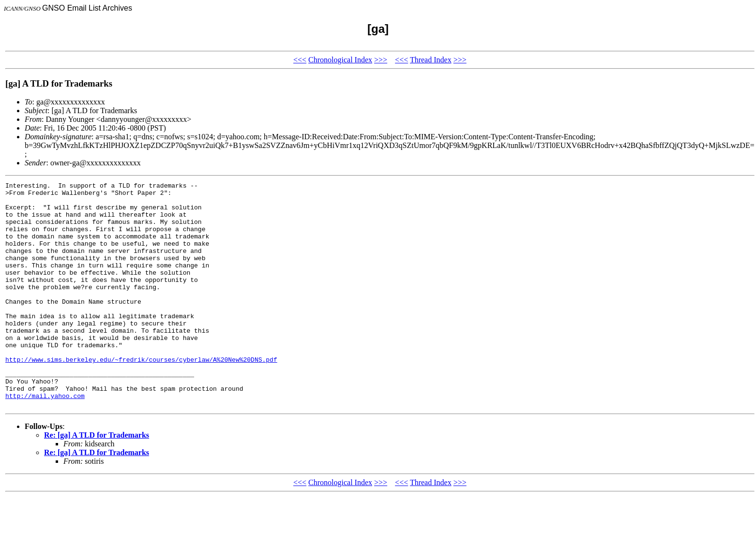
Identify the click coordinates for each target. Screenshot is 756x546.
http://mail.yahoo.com (45, 439)
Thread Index (431, 60)
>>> (381, 60)
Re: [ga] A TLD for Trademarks (97, 480)
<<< (300, 60)
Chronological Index (340, 60)
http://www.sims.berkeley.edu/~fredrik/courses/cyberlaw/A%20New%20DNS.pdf (141, 396)
